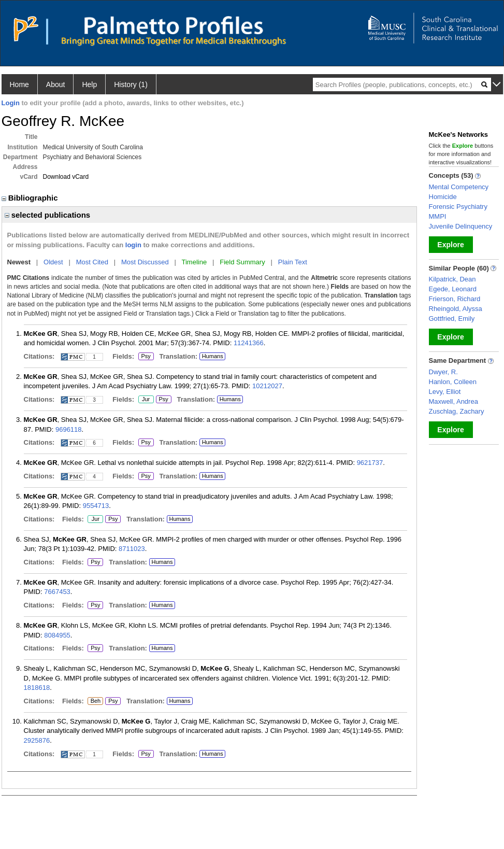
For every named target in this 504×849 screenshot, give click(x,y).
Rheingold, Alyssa (456, 309)
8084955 (57, 635)
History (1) (131, 84)
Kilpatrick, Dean (452, 279)
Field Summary (242, 262)
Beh (95, 701)
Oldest (53, 262)
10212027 (267, 386)
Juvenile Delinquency (461, 226)
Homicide (443, 197)
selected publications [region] (48, 215)
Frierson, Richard (455, 299)
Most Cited (92, 262)
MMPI (438, 216)
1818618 (37, 688)
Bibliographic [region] (31, 198)
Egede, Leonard (453, 289)
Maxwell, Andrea (453, 401)
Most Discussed (145, 262)
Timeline (195, 262)
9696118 (69, 429)
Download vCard (66, 177)
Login (11, 103)
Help (89, 84)
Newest (19, 262)
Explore (450, 245)
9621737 (370, 463)
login (133, 245)
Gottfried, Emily (452, 319)
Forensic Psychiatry (458, 207)
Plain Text (293, 262)
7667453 (57, 592)
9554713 (96, 506)
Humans (213, 356)
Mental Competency (459, 187)
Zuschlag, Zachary (457, 411)
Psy (146, 357)
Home (19, 84)
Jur (146, 400)
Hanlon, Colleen (453, 382)
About (56, 84)
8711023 (132, 549)
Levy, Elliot (445, 392)
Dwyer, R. (443, 372)
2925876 (37, 740)
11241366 (249, 343)
